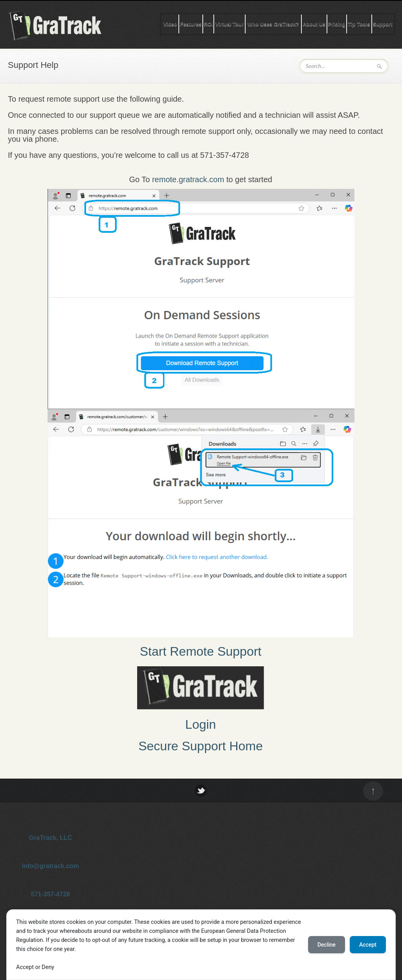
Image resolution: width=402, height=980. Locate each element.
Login (200, 724)
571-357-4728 (51, 894)
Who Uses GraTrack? (273, 24)
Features (191, 24)
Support (383, 24)
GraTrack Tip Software (63, 25)
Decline (327, 945)
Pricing (337, 24)
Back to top (373, 791)
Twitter (201, 791)
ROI (208, 24)
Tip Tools (359, 24)
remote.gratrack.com (188, 179)
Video (170, 24)
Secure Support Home (201, 746)
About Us (314, 24)
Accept (368, 945)
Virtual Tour (229, 24)
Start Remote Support (201, 651)
